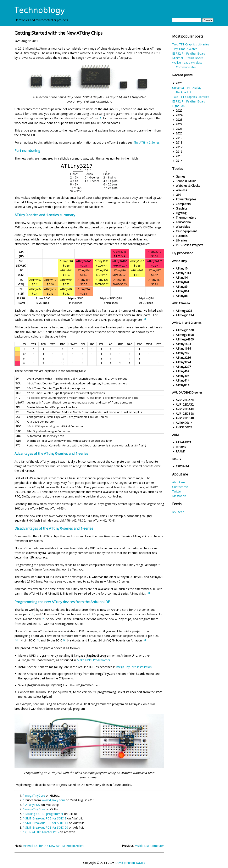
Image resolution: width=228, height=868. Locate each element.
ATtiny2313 (183, 273)
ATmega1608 (185, 330)
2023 (179, 120)
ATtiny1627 (33, 805)
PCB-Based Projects (189, 245)
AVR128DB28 (185, 414)
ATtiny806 (102, 270)
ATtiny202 (182, 353)
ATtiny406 (102, 280)
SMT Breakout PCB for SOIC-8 (46, 818)
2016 (179, 152)
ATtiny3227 (183, 367)
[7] (37, 640)
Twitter (177, 491)
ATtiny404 (182, 376)
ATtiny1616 (119, 261)
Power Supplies (186, 199)
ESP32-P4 (182, 466)
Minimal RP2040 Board (188, 58)
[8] (65, 640)
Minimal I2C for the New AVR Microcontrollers (53, 846)
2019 (179, 138)
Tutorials (182, 236)
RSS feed (178, 512)
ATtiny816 (119, 270)
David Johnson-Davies (130, 863)
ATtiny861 (182, 291)
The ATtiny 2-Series (146, 142)
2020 (179, 133)
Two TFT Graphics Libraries (191, 44)
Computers (183, 204)
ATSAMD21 (183, 442)
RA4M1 (181, 451)
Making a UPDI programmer (44, 814)
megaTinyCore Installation (134, 667)
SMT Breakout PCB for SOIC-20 (47, 827)
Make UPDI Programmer (93, 660)
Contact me (180, 487)
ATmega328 (184, 311)
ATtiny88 (182, 296)
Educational (183, 222)
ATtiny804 (66, 270)
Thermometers (186, 218)
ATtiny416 (119, 280)
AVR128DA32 (185, 404)
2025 (179, 110)
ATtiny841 (182, 282)
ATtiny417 (155, 280)
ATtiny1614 (183, 348)
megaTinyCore (35, 795)
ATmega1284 (185, 315)
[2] (144, 319)
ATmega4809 (185, 339)
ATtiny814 (182, 385)
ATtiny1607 (137, 261)
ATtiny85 (182, 287)
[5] (43, 618)
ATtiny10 (182, 268)
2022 (179, 124)
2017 (179, 147)
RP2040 (181, 447)
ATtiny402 (182, 371)
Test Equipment (186, 231)
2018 (179, 142)
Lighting (181, 213)
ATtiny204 (66, 289)
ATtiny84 (182, 277)
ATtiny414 (182, 380)
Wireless (181, 190)
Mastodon (179, 496)
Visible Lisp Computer (149, 846)
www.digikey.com (53, 800)
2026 (179, 83)
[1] (101, 118)
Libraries (181, 240)
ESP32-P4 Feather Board (189, 53)
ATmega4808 (185, 335)
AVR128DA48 (185, 409)
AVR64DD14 (184, 423)
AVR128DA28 (185, 400)
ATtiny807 (137, 270)
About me (179, 482)
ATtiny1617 (154, 261)
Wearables (183, 227)
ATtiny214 (84, 289)
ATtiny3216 (183, 358)
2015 (179, 156)
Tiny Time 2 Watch (185, 49)
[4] (32, 614)
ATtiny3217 (154, 252)
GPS (179, 195)
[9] (144, 640)
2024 (179, 115)
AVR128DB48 (185, 418)
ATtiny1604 (183, 344)
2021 (179, 129)
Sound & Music (186, 181)
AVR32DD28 (184, 427)
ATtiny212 (50, 289)
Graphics (182, 208)
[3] (148, 593)
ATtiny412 (50, 280)
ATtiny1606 (102, 261)
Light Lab (178, 106)
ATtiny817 (155, 270)
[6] (16, 640)
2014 (179, 161)
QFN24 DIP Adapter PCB (42, 832)
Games (180, 176)
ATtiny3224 (183, 362)
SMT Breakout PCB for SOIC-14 (47, 823)
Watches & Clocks (188, 186)
